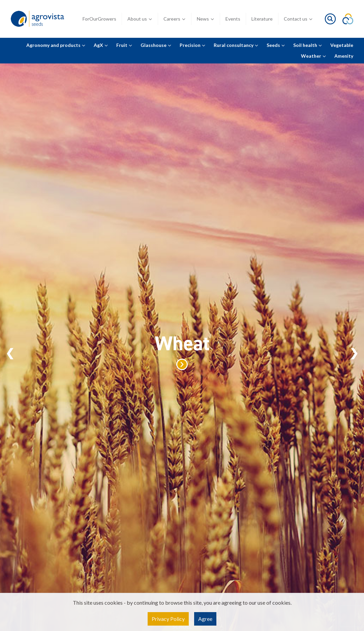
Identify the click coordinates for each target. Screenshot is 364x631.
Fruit (124, 45)
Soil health (308, 45)
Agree (205, 619)
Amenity (344, 56)
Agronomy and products (56, 45)
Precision (193, 45)
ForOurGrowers (99, 19)
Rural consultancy (236, 45)
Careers (175, 19)
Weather (314, 56)
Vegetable (342, 45)
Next (354, 353)
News (206, 19)
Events (233, 19)
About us (140, 19)
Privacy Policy (168, 619)
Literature (262, 19)
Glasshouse (156, 45)
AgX (101, 45)
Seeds (276, 45)
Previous (10, 353)
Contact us (298, 19)
